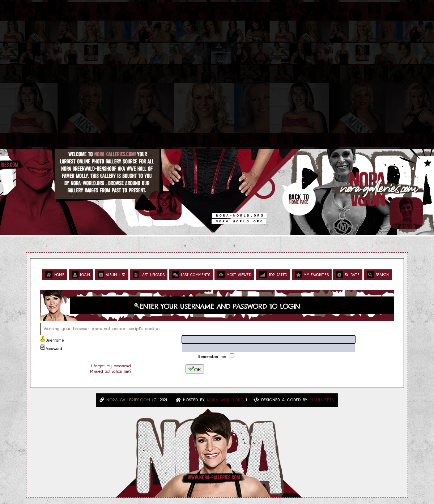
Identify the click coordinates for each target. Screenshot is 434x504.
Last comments (191, 275)
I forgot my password (111, 366)
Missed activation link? (111, 371)
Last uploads (149, 275)
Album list (112, 275)
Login (81, 275)
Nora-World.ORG (225, 400)
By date (348, 275)
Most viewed (234, 275)
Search (378, 275)
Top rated (273, 275)
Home (55, 275)
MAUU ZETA (322, 400)
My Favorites (312, 275)
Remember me (213, 357)
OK (195, 369)
